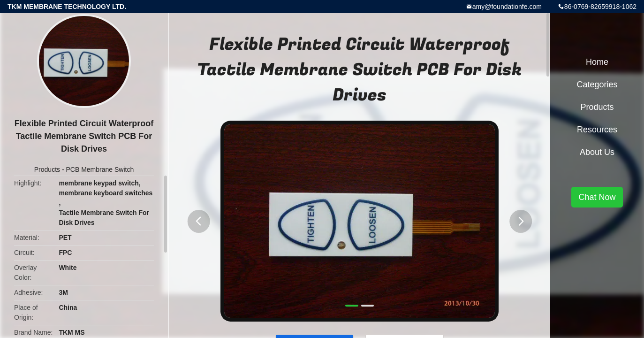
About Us (597, 152)
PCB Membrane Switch (100, 169)
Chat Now (597, 197)
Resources (597, 130)
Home (597, 62)
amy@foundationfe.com (507, 7)
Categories (597, 84)
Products (47, 169)
